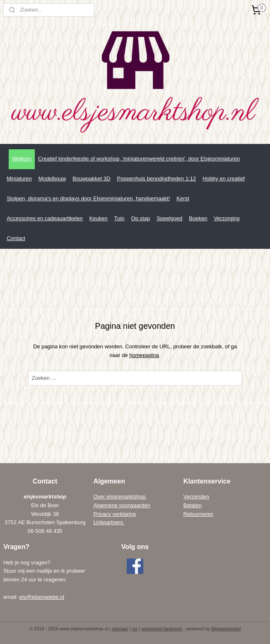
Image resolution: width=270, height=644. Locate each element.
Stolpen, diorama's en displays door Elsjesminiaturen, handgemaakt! (88, 198)
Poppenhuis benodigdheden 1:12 (156, 179)
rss (135, 629)
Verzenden (196, 497)
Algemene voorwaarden (122, 505)
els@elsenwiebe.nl (42, 597)
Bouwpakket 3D (91, 179)
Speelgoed (169, 218)
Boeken (198, 218)
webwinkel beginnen (162, 629)
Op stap (141, 218)
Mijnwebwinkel (226, 629)
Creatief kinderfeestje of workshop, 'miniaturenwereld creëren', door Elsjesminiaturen (139, 159)
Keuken (99, 218)
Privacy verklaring (115, 514)
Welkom (22, 159)
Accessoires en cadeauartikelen (45, 218)
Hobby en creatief (224, 179)
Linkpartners (109, 522)
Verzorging (227, 218)
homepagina (144, 355)
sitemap (120, 629)
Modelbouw (52, 179)
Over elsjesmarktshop (120, 497)
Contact (16, 238)
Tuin (119, 218)
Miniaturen (19, 179)
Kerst (183, 198)
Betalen (193, 505)
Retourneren (198, 514)
